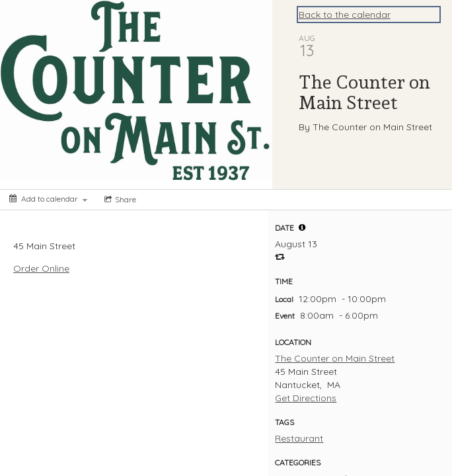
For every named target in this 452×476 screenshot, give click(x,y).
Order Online (41, 268)
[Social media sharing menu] (119, 200)
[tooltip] (302, 227)
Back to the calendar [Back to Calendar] (345, 15)
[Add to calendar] (48, 199)
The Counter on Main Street (335, 358)
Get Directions (306, 398)
